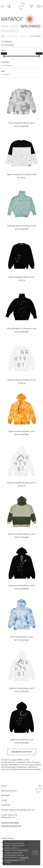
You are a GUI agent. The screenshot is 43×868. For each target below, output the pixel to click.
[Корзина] (40, 6)
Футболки (12, 36)
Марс (4, 786)
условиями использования (17, 859)
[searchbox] (21, 66)
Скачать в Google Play (11, 826)
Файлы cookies (8, 838)
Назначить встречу (22, 752)
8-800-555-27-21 (9, 815)
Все (3, 36)
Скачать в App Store (10, 822)
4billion (10, 26)
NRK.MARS (31, 26)
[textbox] (7, 45)
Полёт (4, 800)
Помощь (6, 805)
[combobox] (21, 45)
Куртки (23, 36)
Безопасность (9, 791)
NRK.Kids (10, 31)
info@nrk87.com (8, 817)
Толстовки (35, 36)
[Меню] (2, 6)
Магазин (5, 796)
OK (36, 853)
